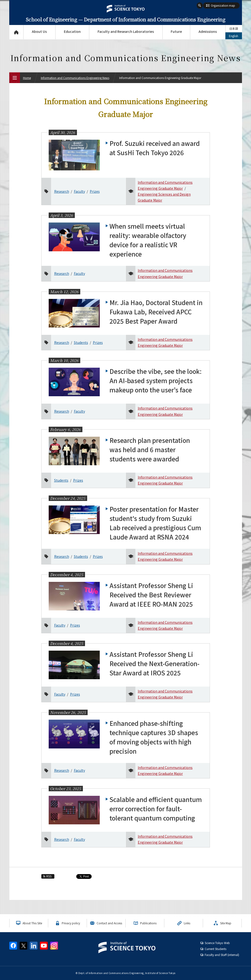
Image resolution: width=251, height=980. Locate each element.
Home (27, 78)
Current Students (215, 949)
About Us (39, 31)
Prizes (95, 191)
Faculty (79, 191)
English (234, 36)
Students (81, 342)
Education (72, 31)
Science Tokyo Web (217, 943)
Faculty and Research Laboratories (126, 31)
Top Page (16, 32)
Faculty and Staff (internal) (222, 955)
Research (62, 191)
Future (176, 31)
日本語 (234, 28)
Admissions (208, 31)
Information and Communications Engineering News (75, 78)
